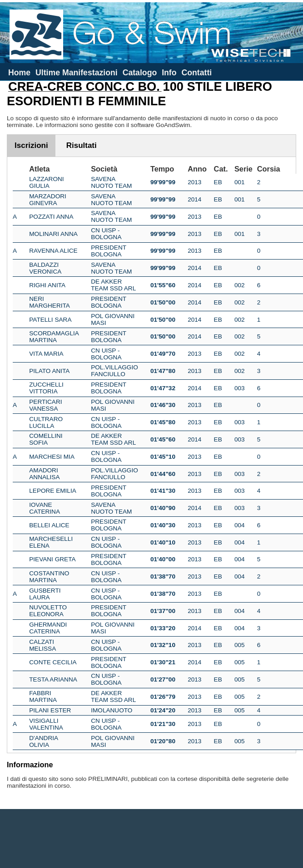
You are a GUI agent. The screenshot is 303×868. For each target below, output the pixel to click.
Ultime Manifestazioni (77, 73)
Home (19, 73)
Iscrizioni (31, 145)
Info (169, 73)
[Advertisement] (152, 839)
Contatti (196, 73)
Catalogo (140, 73)
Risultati (82, 145)
